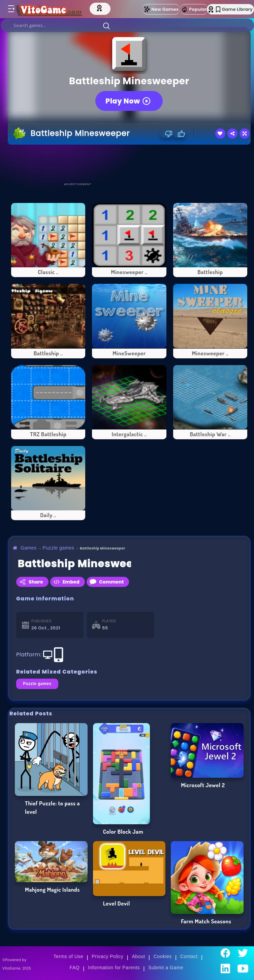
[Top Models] (114, 8)
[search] (127, 25)
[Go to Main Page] (55, 9)
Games (29, 548)
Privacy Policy (107, 956)
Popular (194, 9)
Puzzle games (59, 548)
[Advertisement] (130, 163)
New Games (161, 9)
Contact (189, 956)
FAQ (75, 968)
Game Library (234, 9)
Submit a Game (166, 968)
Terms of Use (68, 956)
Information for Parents (114, 968)
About (139, 956)
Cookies (163, 956)
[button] (106, 26)
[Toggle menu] (11, 9)
